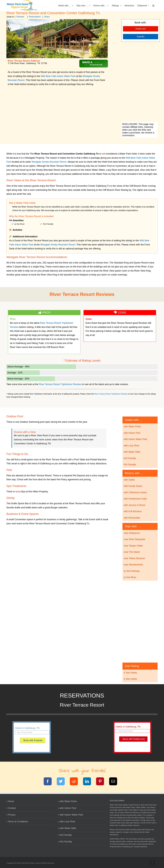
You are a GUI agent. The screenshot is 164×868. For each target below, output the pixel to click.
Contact (12, 808)
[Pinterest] (102, 782)
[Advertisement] (139, 82)
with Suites (129, 480)
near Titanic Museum (134, 558)
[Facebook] (49, 782)
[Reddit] (75, 782)
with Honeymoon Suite (135, 499)
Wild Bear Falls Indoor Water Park (58, 76)
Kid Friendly (130, 458)
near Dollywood (132, 533)
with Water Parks (132, 427)
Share (47, 17)
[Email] (115, 782)
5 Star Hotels (130, 679)
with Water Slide (132, 452)
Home (11, 801)
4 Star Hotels (130, 673)
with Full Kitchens (133, 511)
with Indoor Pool (132, 433)
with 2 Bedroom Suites (135, 492)
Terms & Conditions (18, 822)
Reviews (20, 17)
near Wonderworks (133, 565)
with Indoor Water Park (135, 439)
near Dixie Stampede (134, 539)
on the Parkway (132, 571)
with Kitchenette (132, 518)
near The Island (132, 552)
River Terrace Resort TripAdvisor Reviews (60, 384)
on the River (130, 577)
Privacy (12, 815)
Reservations (35, 17)
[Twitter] (62, 782)
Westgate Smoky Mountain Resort (49, 162)
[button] (153, 5)
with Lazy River (131, 446)
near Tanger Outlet (133, 546)
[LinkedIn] (89, 782)
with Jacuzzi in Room (134, 505)
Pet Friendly (130, 465)
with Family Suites (133, 486)
